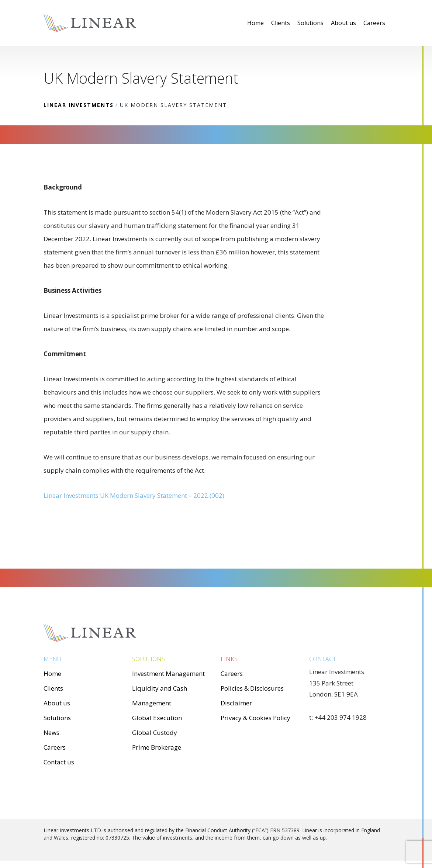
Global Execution (157, 718)
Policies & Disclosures (252, 688)
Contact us (59, 762)
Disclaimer (236, 703)
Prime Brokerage (157, 747)
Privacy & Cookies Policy (255, 718)
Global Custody (155, 732)
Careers (374, 23)
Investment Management (168, 673)
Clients (281, 23)
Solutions (310, 23)
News (51, 732)
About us (343, 23)
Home (255, 23)
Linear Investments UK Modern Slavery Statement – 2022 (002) (134, 495)
